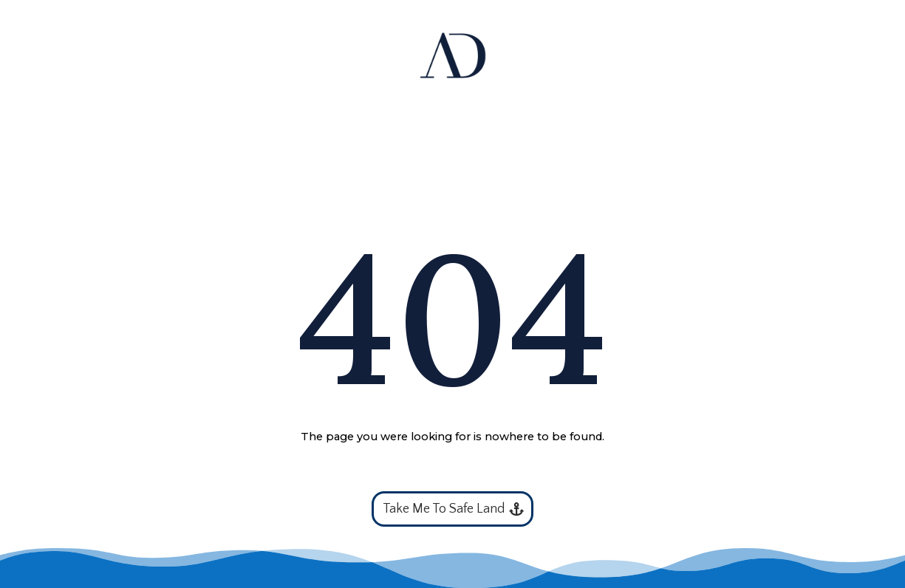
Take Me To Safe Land (444, 509)
